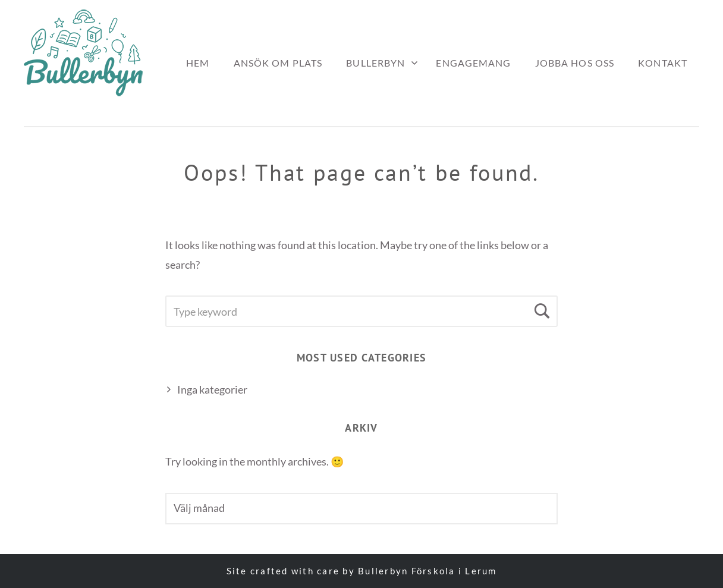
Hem (198, 63)
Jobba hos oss (575, 63)
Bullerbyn (375, 63)
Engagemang (473, 63)
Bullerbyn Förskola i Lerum (427, 571)
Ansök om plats (278, 63)
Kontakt (663, 63)
